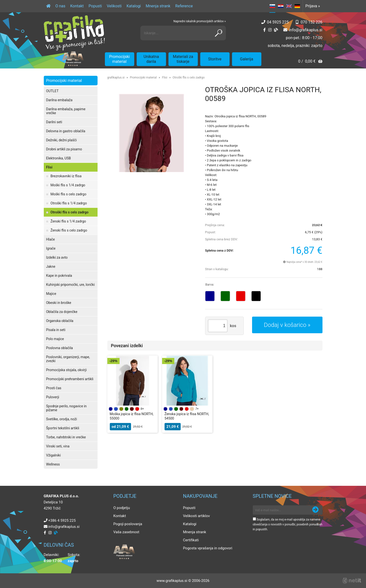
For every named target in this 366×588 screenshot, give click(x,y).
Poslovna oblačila (60, 348)
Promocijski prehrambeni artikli (70, 379)
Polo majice (55, 339)
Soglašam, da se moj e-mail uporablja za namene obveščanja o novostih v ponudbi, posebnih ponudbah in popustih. (288, 524)
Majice (51, 294)
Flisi (49, 167)
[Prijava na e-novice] (315, 510)
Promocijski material (120, 59)
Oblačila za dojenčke (62, 312)
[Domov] (48, 6)
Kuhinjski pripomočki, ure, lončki (71, 285)
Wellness (53, 464)
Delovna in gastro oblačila (66, 131)
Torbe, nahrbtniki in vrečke (66, 437)
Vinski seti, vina (58, 446)
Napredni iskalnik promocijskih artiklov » (200, 21)
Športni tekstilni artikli (63, 428)
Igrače (51, 248)
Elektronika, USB (59, 158)
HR (281, 6)
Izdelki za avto (57, 257)
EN (289, 6)
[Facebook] (265, 30)
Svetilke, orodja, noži (62, 419)
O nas (61, 6)
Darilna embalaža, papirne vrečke (66, 111)
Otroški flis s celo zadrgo (70, 212)
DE (297, 6)
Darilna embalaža (59, 100)
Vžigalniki (54, 455)
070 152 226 (312, 22)
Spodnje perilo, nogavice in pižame (67, 408)
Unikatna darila (151, 59)
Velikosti (114, 6)
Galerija (247, 59)
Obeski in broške (59, 303)
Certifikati (191, 540)
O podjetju (122, 508)
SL (272, 6)
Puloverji (53, 397)
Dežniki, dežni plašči (61, 140)
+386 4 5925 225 (62, 521)
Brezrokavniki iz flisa (66, 176)
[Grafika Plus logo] (74, 33)
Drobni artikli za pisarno (64, 149)
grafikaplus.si (116, 78)
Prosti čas (54, 388)
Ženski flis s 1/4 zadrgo (68, 221)
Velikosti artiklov (197, 516)
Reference (184, 6)
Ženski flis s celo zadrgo (69, 230)
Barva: (210, 284)
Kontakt (77, 6)
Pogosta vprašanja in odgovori (208, 548)
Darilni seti (54, 122)
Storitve (215, 59)
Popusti (95, 6)
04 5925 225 (278, 22)
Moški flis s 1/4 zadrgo (68, 185)
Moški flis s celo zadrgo (69, 194)
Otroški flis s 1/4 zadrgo (69, 203)
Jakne (51, 266)
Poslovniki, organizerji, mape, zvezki (68, 359)
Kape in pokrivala (59, 276)
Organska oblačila (60, 321)
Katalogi (134, 6)
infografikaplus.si (306, 30)
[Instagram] (270, 30)
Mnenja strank (158, 6)
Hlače (51, 239)
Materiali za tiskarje (183, 59)
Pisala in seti (56, 330)
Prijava (313, 6)
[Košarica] (310, 62)
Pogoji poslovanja (128, 524)
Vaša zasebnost (126, 532)
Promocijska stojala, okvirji (67, 370)
